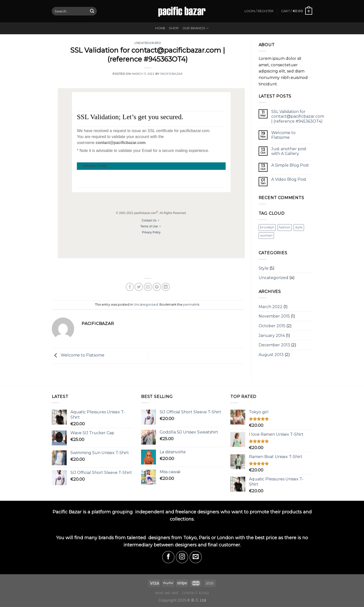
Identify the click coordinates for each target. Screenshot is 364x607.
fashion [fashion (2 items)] (285, 227)
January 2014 (272, 336)
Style (264, 268)
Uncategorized (148, 43)
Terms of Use (149, 226)
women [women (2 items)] (266, 235)
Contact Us (149, 220)
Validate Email (94, 166)
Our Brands (196, 28)
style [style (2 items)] (299, 227)
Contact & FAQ (195, 593)
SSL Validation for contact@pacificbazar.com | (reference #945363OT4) (298, 116)
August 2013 (271, 355)
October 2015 (272, 326)
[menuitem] (154, 266)
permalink (191, 304)
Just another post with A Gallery (289, 151)
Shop (174, 28)
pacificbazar (172, 74)
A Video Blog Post (289, 179)
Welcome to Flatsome (78, 355)
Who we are (167, 593)
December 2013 (274, 345)
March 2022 (271, 307)
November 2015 (274, 316)
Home (160, 28)
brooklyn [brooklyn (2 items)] (267, 227)
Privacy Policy (151, 232)
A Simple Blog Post (290, 165)
